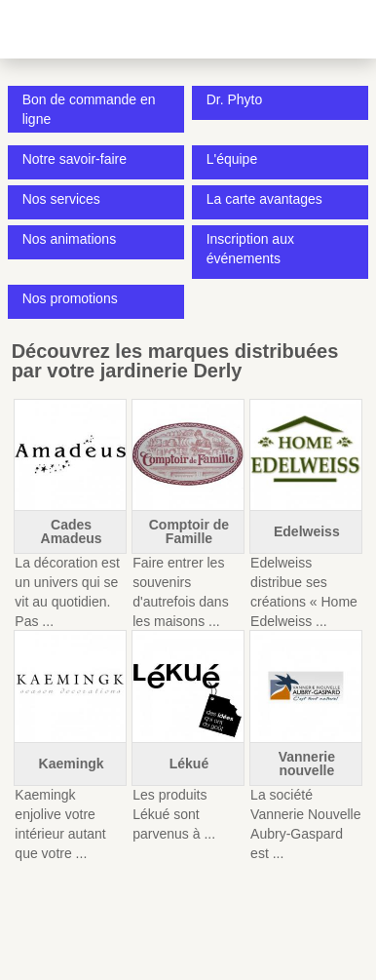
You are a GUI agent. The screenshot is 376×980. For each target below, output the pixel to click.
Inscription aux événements (250, 249)
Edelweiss (307, 531)
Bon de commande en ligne (89, 109)
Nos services (61, 199)
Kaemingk (72, 764)
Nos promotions (70, 298)
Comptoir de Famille (189, 531)
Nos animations (70, 239)
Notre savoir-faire (75, 159)
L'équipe (232, 159)
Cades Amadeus (72, 531)
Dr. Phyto (235, 99)
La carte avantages (264, 199)
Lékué (189, 764)
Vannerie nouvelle (307, 764)
